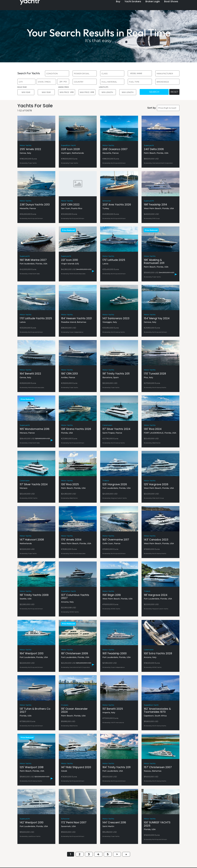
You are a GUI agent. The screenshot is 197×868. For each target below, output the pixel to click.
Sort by (152, 108)
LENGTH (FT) (104, 87)
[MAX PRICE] (87, 92)
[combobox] (57, 73)
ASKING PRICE (64, 87)
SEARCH (154, 92)
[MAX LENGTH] (128, 92)
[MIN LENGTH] (107, 92)
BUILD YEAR (22, 87)
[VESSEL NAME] (140, 73)
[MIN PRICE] (67, 92)
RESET (174, 92)
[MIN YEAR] (26, 92)
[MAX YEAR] (46, 92)
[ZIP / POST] (63, 82)
